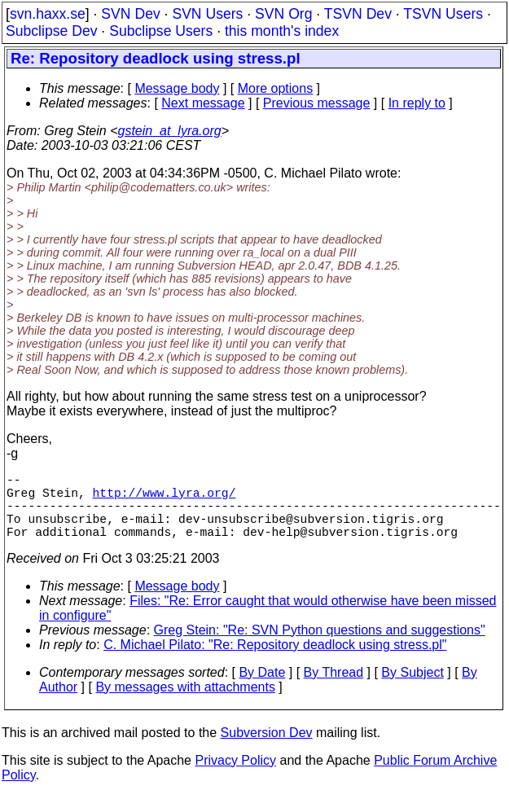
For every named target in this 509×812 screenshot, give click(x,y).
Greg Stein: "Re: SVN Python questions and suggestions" (320, 646)
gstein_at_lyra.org (170, 131)
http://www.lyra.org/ (165, 498)
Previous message (317, 103)
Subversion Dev (267, 749)
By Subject (412, 689)
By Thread (334, 689)
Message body (177, 88)
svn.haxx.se (48, 14)
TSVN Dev (358, 14)
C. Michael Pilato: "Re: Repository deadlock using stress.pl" (275, 661)
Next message (203, 103)
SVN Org (283, 14)
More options (276, 88)
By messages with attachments (185, 703)
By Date (262, 689)
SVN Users (207, 14)
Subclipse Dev (51, 31)
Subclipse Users (161, 31)
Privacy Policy (235, 777)
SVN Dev (130, 14)
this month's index (282, 31)
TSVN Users (443, 14)
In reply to (417, 103)
